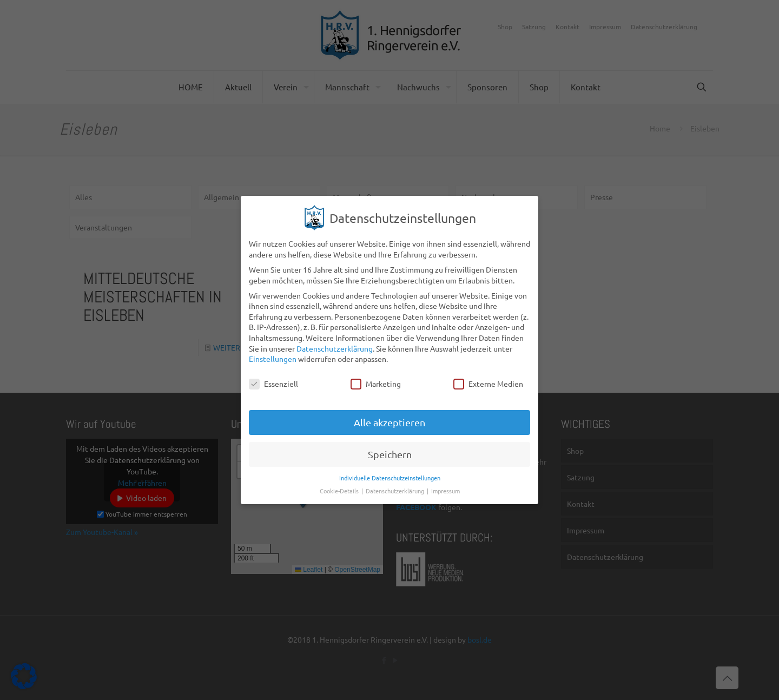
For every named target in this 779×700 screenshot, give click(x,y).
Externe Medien (488, 376)
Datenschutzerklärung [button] (396, 483)
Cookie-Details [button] (340, 483)
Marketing (376, 376)
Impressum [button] (445, 483)
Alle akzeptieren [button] (389, 415)
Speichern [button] (390, 447)
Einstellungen (273, 351)
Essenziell (273, 376)
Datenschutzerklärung (335, 341)
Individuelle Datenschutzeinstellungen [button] (390, 470)
